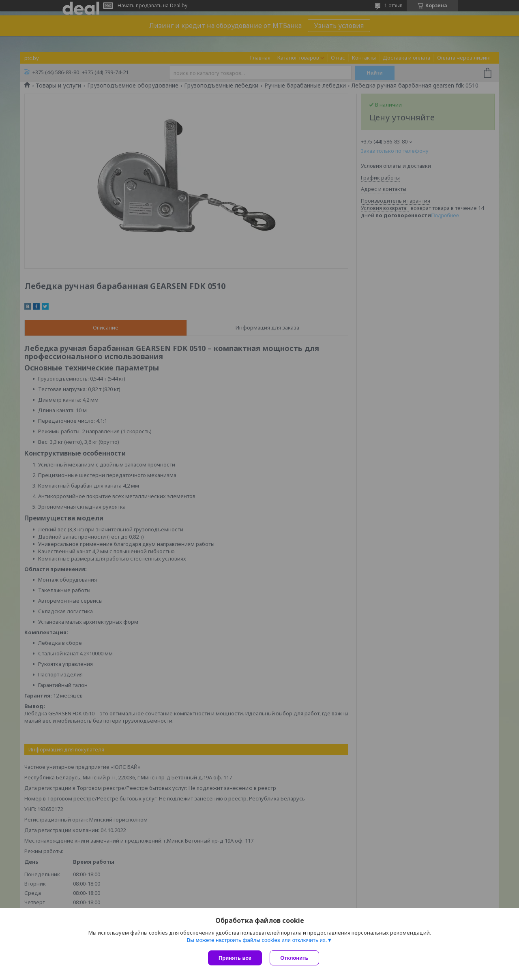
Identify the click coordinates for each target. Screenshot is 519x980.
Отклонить (295, 958)
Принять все (235, 958)
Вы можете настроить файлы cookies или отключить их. (257, 940)
